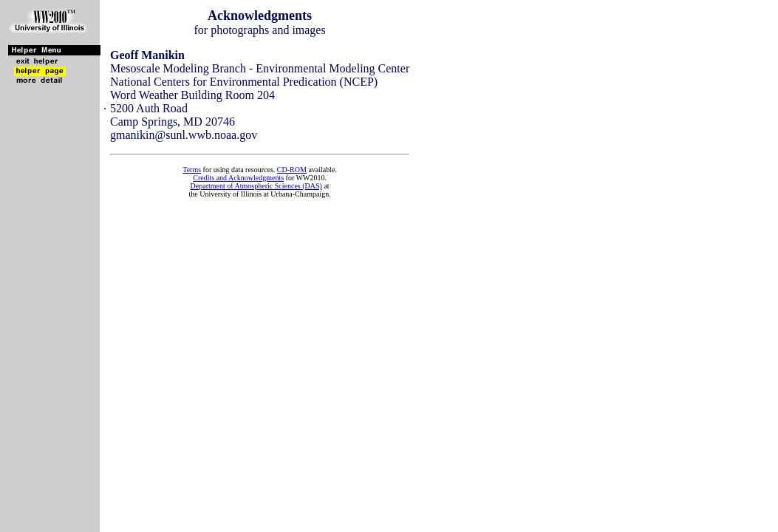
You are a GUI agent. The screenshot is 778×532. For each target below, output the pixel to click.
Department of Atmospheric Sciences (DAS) (256, 186)
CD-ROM (292, 170)
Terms (192, 170)
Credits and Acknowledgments (238, 178)
